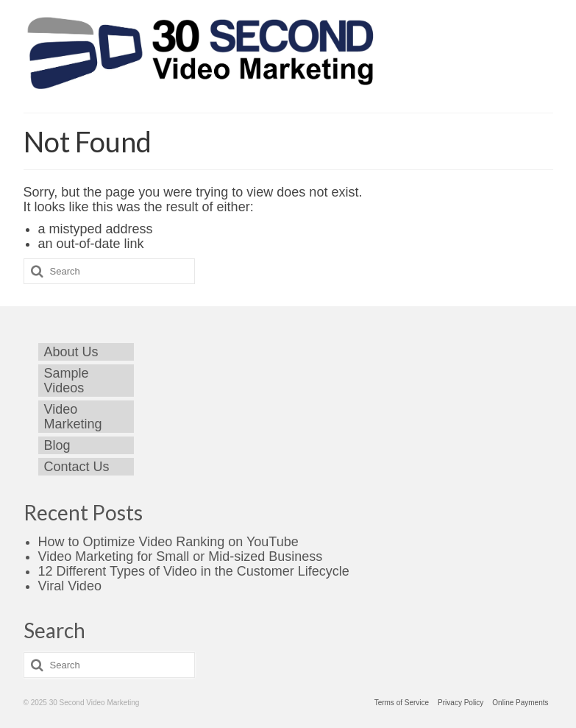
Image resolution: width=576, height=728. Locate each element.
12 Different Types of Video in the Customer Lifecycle (194, 571)
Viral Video (70, 586)
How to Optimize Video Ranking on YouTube (168, 542)
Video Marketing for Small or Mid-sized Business (181, 556)
